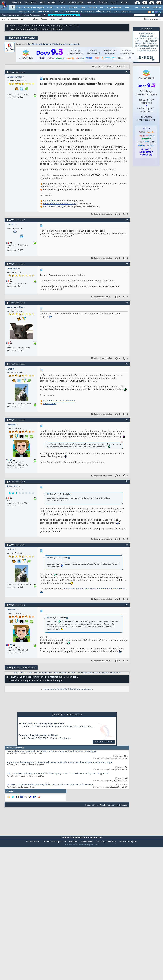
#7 (127, 481)
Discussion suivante (80, 689)
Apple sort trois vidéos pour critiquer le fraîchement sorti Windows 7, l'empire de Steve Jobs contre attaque (59, 763)
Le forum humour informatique (60, 204)
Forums (16, 3)
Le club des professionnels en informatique (41, 26)
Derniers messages (10, 19)
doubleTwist (50, 404)
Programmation (114, 8)
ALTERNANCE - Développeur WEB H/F (41, 724)
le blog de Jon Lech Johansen (59, 401)
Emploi (91, 3)
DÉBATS (100, 12)
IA (57, 8)
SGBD (127, 8)
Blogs (51, 3)
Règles (61, 19)
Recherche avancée (152, 19)
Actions (24, 19)
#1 (127, 72)
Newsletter (76, 3)
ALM (63, 8)
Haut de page (122, 805)
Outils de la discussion (102, 67)
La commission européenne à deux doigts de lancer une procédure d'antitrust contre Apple (51, 752)
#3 (127, 264)
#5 (127, 364)
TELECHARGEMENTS (58, 673)
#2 (127, 220)
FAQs (38, 673)
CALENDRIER (104, 673)
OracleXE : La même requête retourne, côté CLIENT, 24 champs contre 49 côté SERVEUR (50, 785)
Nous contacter (92, 805)
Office (136, 8)
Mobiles (145, 8)
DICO (116, 12)
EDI (102, 8)
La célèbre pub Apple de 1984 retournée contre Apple (54, 44)
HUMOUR (126, 12)
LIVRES (56, 12)
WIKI (109, 12)
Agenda (44, 19)
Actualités (71, 26)
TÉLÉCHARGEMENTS (72, 12)
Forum (13, 26)
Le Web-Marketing (53, 207)
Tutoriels (30, 3)
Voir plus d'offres (104, 742)
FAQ (42, 3)
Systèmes (157, 8)
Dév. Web (92, 8)
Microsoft (73, 8)
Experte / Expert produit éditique (38, 735)
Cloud (50, 8)
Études (103, 3)
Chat (62, 3)
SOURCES (89, 12)
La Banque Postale (36, 738)
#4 (127, 302)
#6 (127, 420)
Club (124, 3)
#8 (127, 545)
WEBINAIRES (44, 12)
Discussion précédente (55, 689)
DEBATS (83, 673)
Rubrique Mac (54, 201)
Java (83, 8)
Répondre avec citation (102, 214)
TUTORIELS (23, 12)
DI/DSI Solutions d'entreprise (30, 8)
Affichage (121, 67)
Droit (114, 3)
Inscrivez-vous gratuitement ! (64, 15)
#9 (127, 605)
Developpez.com (107, 805)
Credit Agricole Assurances (43, 727)
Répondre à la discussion (21, 38)
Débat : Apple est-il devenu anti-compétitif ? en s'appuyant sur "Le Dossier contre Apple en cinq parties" (58, 774)
